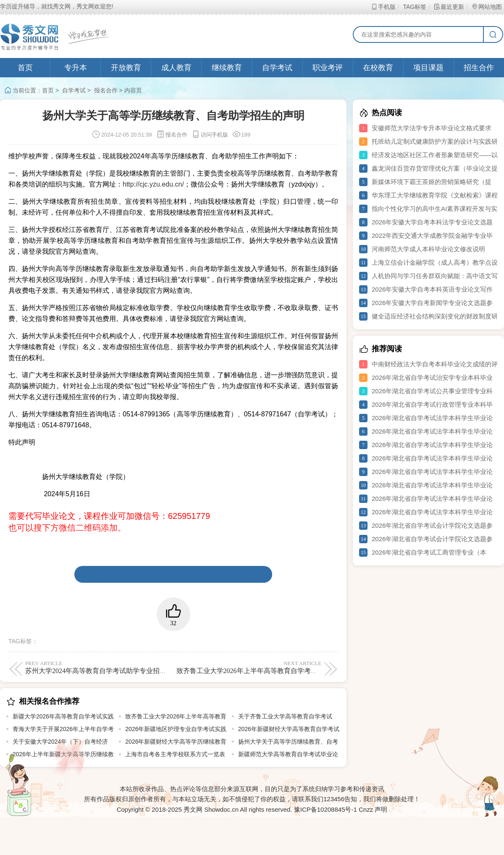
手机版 (383, 7)
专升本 (76, 68)
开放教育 (126, 68)
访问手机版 (210, 135)
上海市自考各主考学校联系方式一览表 (175, 754)
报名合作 (106, 90)
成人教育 (176, 68)
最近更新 (449, 7)
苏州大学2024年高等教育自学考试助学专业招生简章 (102, 667)
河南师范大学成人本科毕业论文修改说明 (428, 249)
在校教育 (378, 68)
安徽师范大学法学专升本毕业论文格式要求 (432, 128)
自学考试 (277, 68)
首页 (25, 68)
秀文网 (193, 809)
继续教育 (227, 68)
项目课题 (428, 68)
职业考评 (328, 68)
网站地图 (487, 7)
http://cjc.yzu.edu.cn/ (153, 184)
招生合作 (479, 68)
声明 (381, 809)
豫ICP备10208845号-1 (325, 809)
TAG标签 (414, 7)
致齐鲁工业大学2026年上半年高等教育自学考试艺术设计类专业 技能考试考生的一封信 (305, 667)
